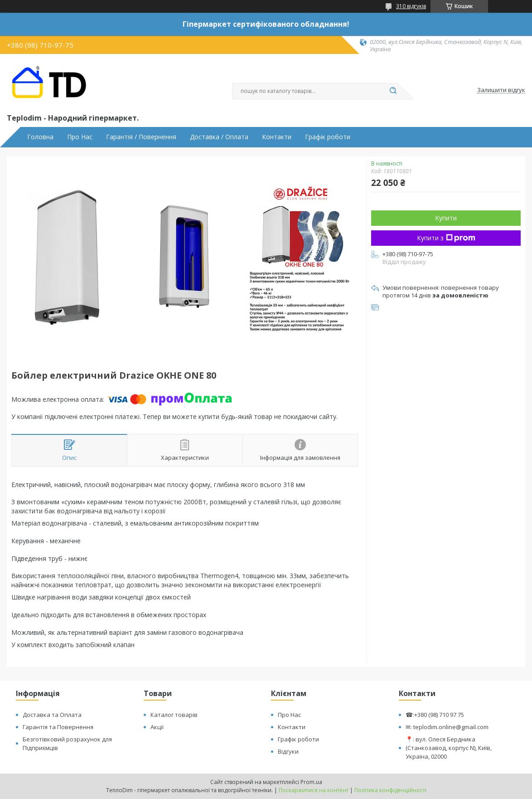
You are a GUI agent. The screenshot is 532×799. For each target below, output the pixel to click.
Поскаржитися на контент (314, 790)
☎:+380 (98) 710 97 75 (435, 715)
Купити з (446, 238)
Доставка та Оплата (52, 715)
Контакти (277, 137)
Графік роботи (328, 137)
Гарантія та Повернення (58, 727)
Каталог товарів (174, 715)
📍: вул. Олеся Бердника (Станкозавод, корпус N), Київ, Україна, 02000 (449, 748)
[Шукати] (393, 91)
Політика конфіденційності (390, 790)
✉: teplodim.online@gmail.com (447, 727)
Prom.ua (311, 782)
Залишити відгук (501, 90)
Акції (157, 727)
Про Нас (80, 137)
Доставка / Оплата (219, 137)
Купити (446, 218)
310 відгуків (411, 6)
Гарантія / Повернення (141, 137)
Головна (40, 137)
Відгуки (288, 751)
